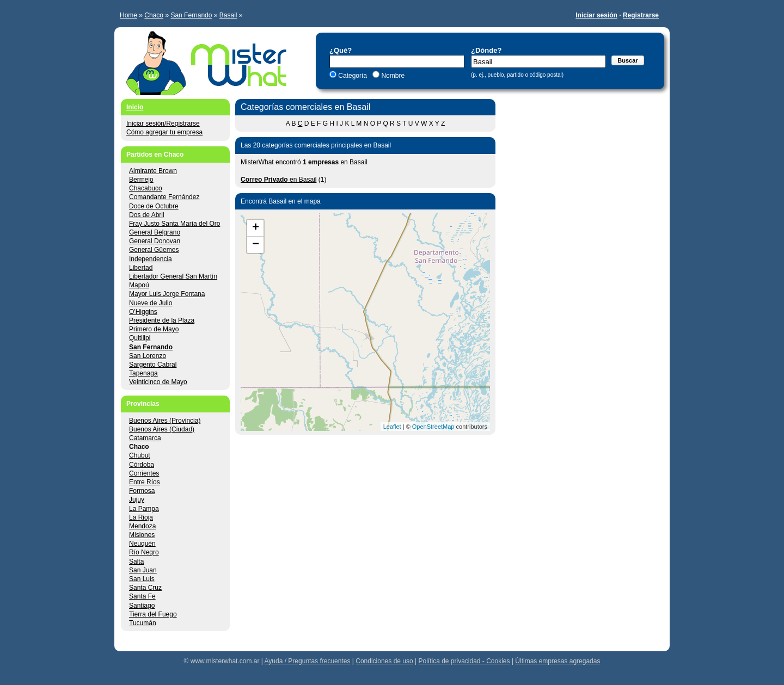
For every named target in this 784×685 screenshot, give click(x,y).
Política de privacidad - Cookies (464, 661)
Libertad (141, 268)
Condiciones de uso (384, 661)
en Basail (278, 180)
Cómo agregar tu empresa (164, 132)
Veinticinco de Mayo (158, 382)
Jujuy (137, 499)
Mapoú (139, 285)
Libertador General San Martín (173, 276)
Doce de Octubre (154, 206)
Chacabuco (146, 188)
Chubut (140, 455)
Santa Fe (142, 596)
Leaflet (392, 427)
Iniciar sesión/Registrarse (163, 124)
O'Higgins (143, 312)
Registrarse (641, 15)
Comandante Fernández (164, 197)
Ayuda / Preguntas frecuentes (308, 661)
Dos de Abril (147, 215)
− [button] (256, 245)
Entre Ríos (145, 482)
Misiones (142, 535)
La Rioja (141, 517)
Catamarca (145, 438)
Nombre (392, 76)
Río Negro (144, 552)
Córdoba (142, 465)
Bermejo (141, 180)
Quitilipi (140, 338)
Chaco (154, 15)
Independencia (151, 259)
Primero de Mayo (154, 329)
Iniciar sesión (596, 15)
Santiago (142, 606)
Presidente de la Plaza (162, 320)
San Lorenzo (148, 356)
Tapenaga (143, 373)
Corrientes (144, 473)
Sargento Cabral (153, 365)
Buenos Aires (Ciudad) (162, 429)
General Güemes (154, 250)
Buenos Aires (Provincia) (165, 421)
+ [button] (256, 228)
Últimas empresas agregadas (558, 661)
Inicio (135, 107)
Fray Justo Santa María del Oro (174, 224)
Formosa (142, 491)
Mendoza (142, 526)
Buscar (627, 60)
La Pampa (144, 509)
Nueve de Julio (151, 303)
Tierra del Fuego (153, 614)
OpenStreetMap (433, 427)
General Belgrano (155, 232)
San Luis (142, 579)
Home (128, 15)
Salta (136, 561)
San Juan (143, 570)
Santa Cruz (145, 588)
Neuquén (142, 544)
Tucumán (143, 623)
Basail (228, 15)
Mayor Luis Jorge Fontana (167, 294)
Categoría (353, 76)
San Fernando (191, 15)
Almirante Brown (153, 171)
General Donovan (155, 241)
